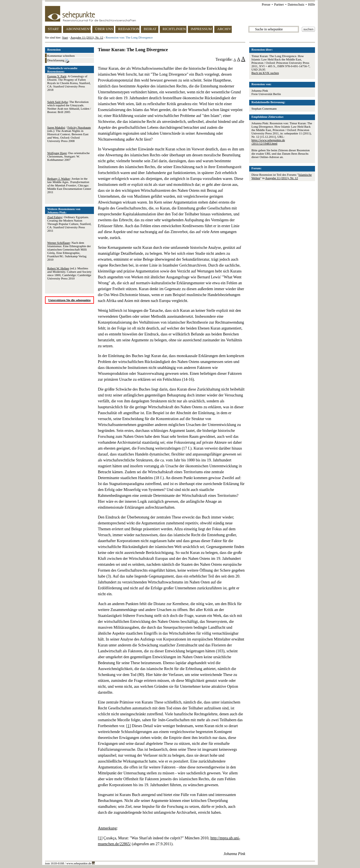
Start (65, 37)
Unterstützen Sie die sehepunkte (70, 300)
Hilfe (311, 4)
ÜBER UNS (104, 29)
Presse (266, 4)
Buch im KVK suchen (265, 73)
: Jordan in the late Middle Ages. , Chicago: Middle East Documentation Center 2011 (69, 185)
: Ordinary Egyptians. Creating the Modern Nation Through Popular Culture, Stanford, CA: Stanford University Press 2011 (69, 224)
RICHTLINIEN (174, 29)
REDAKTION (129, 29)
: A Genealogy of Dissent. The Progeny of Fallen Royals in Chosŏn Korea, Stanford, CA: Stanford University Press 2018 (69, 83)
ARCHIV (224, 29)
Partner (279, 4)
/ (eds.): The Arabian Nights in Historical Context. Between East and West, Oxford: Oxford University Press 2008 (69, 134)
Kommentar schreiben (61, 56)
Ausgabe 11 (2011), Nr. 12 (87, 37)
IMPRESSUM (201, 29)
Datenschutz (296, 4)
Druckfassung (58, 61)
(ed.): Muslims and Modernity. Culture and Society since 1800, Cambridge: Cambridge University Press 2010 (69, 273)
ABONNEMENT (78, 29)
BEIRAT (150, 29)
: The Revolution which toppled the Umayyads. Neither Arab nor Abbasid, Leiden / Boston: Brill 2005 (69, 107)
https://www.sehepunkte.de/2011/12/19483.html (268, 142)
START (53, 29)
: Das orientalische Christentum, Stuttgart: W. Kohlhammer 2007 (68, 156)
